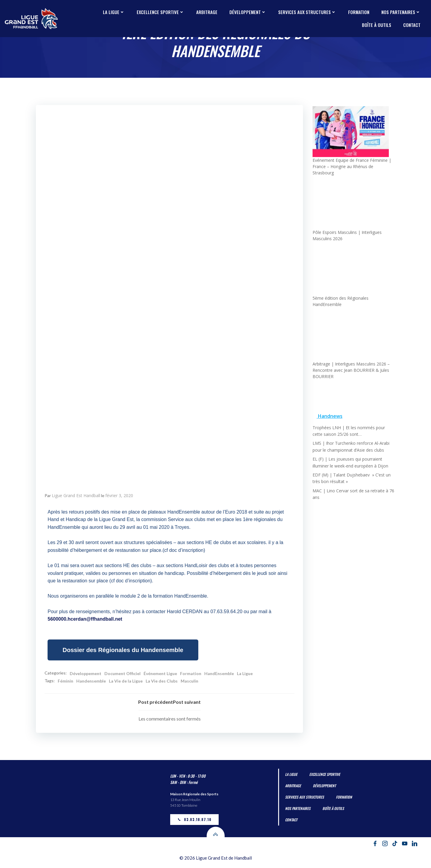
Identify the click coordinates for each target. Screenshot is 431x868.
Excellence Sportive (160, 12)
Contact (412, 25)
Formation (359, 12)
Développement (248, 12)
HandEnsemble (219, 674)
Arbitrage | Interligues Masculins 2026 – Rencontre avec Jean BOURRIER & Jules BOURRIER (351, 365)
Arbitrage (207, 12)
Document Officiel (123, 674)
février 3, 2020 (119, 496)
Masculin (190, 682)
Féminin (66, 682)
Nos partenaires (401, 12)
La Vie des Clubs (162, 682)
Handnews (330, 411)
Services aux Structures (307, 12)
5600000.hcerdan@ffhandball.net (85, 620)
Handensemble (91, 682)
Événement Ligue (161, 674)
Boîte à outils (377, 25)
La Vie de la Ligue (126, 682)
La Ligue (114, 12)
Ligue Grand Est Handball (76, 496)
